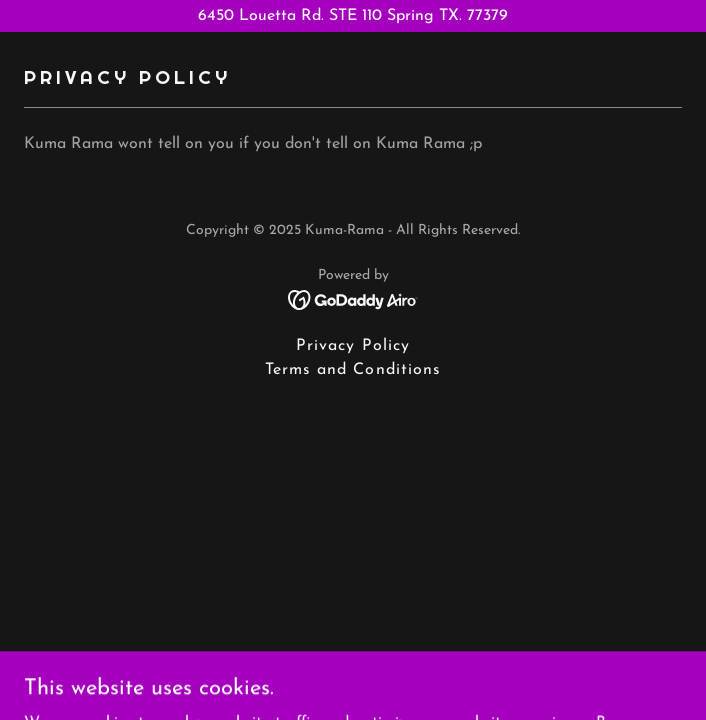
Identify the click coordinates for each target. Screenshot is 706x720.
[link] (353, 299)
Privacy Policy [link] (352, 346)
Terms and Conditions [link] (352, 370)
